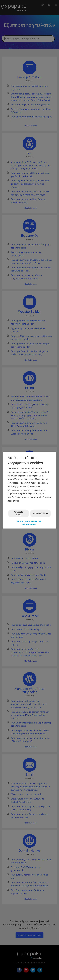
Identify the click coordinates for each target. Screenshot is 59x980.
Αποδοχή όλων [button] (40, 513)
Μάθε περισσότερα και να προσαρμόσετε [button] (29, 523)
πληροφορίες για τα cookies (20, 490)
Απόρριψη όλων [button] (19, 513)
